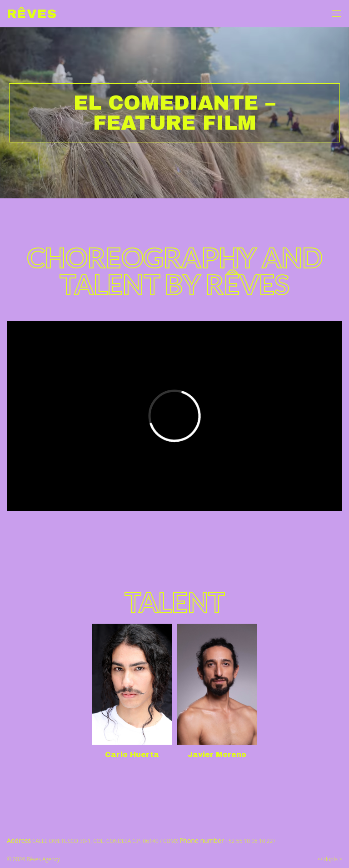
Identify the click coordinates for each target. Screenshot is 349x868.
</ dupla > (330, 859)
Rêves (32, 14)
